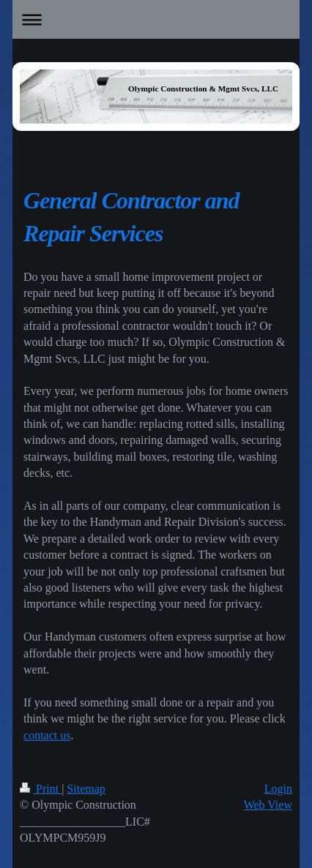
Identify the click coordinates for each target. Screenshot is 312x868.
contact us (47, 735)
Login (278, 789)
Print (41, 789)
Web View (268, 805)
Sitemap (86, 789)
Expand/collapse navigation (156, 19)
